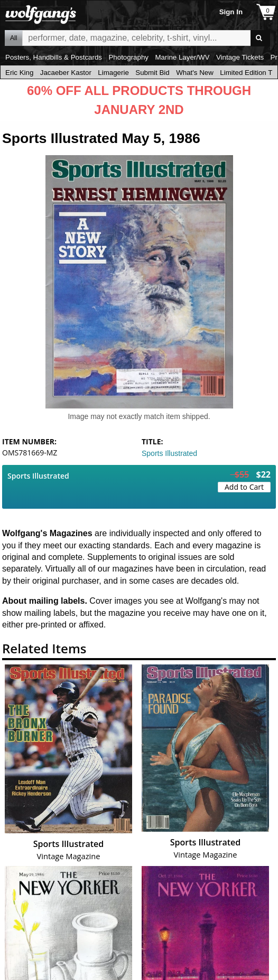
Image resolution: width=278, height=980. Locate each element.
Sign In (231, 12)
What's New (195, 73)
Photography (128, 57)
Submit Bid (152, 73)
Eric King (19, 73)
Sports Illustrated (169, 453)
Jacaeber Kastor (66, 73)
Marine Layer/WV (182, 57)
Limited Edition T (246, 73)
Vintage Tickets (240, 57)
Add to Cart (244, 487)
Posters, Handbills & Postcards (54, 57)
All (13, 38)
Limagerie (113, 73)
